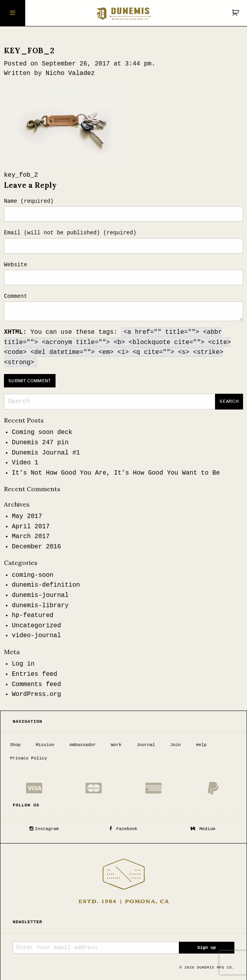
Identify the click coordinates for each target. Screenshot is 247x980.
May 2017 (27, 516)
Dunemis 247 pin (40, 443)
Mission (45, 744)
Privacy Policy (28, 758)
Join (175, 744)
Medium (203, 829)
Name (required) (29, 201)
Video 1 (25, 463)
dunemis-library (40, 606)
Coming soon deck (42, 432)
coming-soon (33, 575)
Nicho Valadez (70, 73)
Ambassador (83, 744)
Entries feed (34, 674)
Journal (146, 744)
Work (116, 744)
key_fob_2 (21, 175)
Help (201, 744)
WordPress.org (36, 694)
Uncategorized (36, 626)
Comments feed (36, 685)
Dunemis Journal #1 (46, 453)
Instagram (44, 829)
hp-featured (33, 615)
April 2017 (31, 527)
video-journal (36, 636)
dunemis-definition (46, 585)
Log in (23, 664)
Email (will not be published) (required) (70, 233)
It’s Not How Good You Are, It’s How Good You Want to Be (116, 473)
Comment (16, 296)
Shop (15, 744)
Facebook (123, 829)
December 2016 (36, 547)
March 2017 (31, 537)
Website (16, 265)
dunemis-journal (40, 595)
